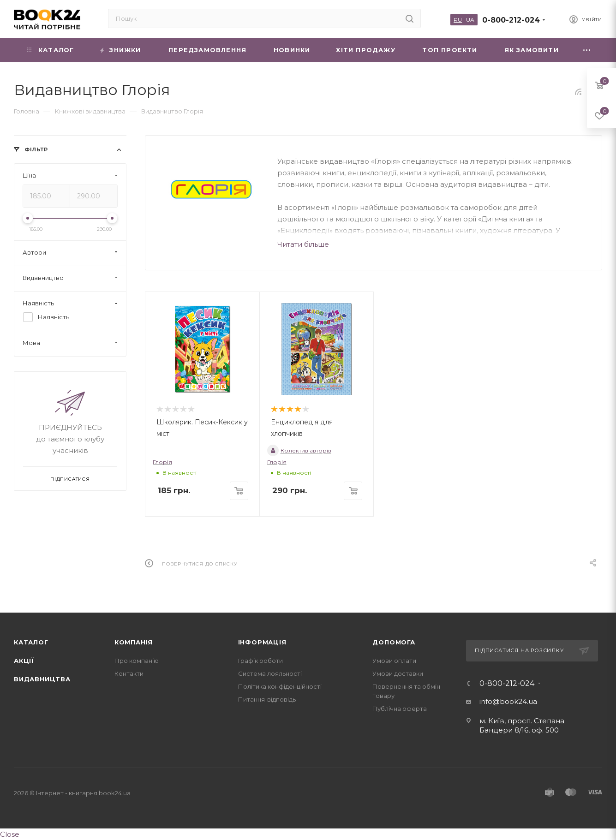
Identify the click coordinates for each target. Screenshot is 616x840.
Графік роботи (260, 661)
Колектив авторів (299, 450)
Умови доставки (398, 673)
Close (10, 834)
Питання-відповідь (267, 699)
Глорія (162, 462)
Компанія (134, 642)
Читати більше (303, 244)
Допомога (394, 642)
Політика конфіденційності (280, 686)
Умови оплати (394, 661)
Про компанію (137, 661)
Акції (24, 661)
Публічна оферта (400, 709)
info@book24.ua (508, 701)
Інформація (262, 642)
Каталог (31, 642)
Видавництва (42, 679)
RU (458, 20)
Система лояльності (270, 673)
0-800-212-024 (511, 20)
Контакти (129, 673)
